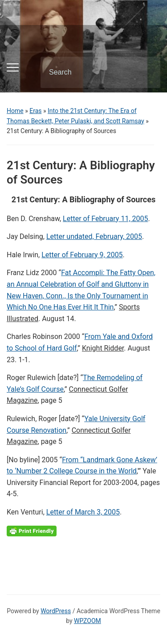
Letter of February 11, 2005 (105, 219)
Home (15, 111)
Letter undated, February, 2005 (94, 236)
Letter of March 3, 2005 (83, 512)
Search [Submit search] (146, 72)
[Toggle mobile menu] (13, 67)
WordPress (56, 611)
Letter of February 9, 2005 (82, 255)
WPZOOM (88, 621)
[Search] (89, 72)
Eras (35, 111)
